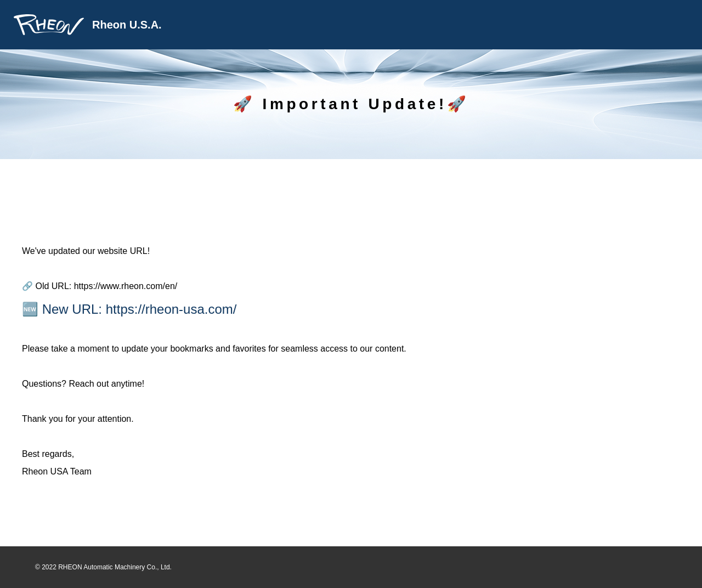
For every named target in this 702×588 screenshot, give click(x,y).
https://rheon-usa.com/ (171, 309)
